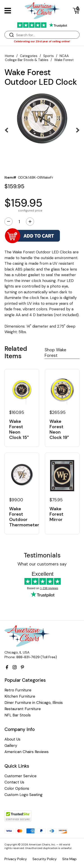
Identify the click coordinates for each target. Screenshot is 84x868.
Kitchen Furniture (20, 696)
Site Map (69, 859)
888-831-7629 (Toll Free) (37, 657)
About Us (12, 739)
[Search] (46, 35)
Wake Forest (64, 60)
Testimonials (42, 555)
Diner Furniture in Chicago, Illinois (34, 703)
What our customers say (42, 564)
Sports (48, 56)
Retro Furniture (18, 690)
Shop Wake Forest (55, 353)
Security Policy (45, 859)
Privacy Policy (16, 859)
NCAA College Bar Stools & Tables (37, 58)
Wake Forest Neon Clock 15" (19, 429)
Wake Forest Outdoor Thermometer (22, 517)
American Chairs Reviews (27, 752)
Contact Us (14, 782)
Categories (29, 56)
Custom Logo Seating (24, 795)
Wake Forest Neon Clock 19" (59, 429)
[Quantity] (19, 222)
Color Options (17, 789)
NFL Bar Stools (18, 715)
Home (10, 56)
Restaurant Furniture (23, 709)
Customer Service (20, 776)
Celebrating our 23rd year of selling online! (42, 41)
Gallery (11, 746)
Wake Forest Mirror (56, 514)
